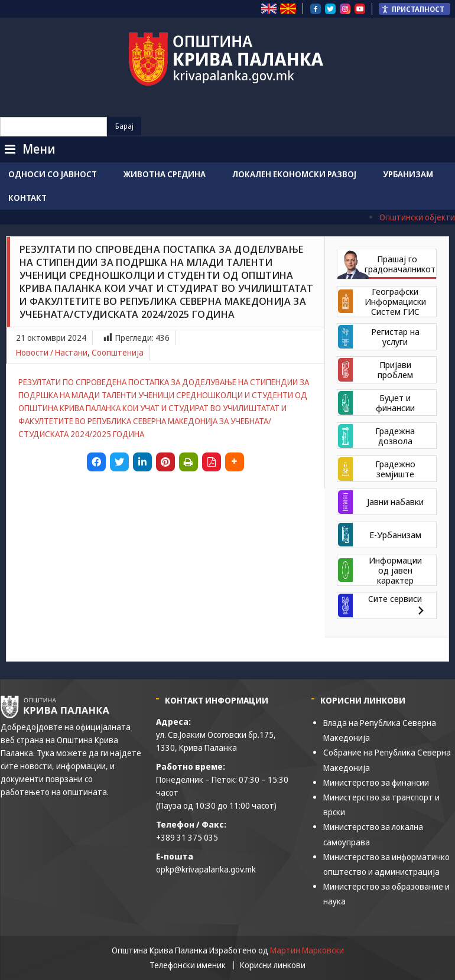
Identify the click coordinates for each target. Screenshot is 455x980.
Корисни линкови (273, 965)
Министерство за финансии (376, 782)
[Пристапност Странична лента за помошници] (415, 9)
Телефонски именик (188, 965)
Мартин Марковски (307, 950)
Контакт (27, 198)
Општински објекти (417, 217)
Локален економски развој (294, 174)
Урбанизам (408, 174)
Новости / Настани (52, 352)
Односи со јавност (53, 174)
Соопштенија (118, 352)
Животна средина (165, 174)
